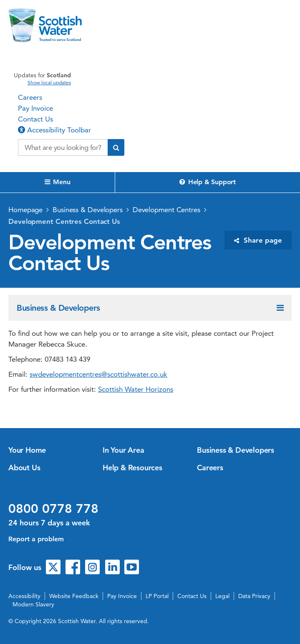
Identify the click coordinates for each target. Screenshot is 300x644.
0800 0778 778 (53, 509)
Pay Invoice (35, 108)
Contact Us (35, 119)
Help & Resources (132, 468)
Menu (58, 182)
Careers (30, 97)
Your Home (27, 450)
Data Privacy (254, 596)
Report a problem (36, 539)
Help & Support (208, 182)
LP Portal (157, 596)
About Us (24, 468)
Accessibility (24, 596)
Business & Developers (88, 210)
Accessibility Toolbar (54, 130)
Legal (222, 596)
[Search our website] (63, 147)
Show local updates (49, 83)
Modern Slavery (33, 604)
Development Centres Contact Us (64, 221)
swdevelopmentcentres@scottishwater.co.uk (98, 374)
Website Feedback (74, 596)
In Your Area (124, 450)
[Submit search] (116, 147)
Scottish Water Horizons (136, 389)
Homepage (25, 210)
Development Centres (166, 210)
